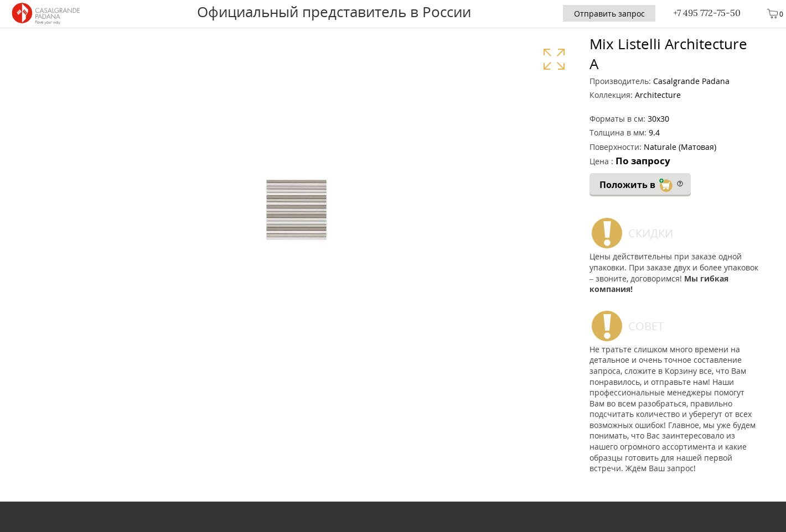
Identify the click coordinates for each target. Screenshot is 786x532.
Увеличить (554, 59)
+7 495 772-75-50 (707, 13)
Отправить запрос (609, 14)
